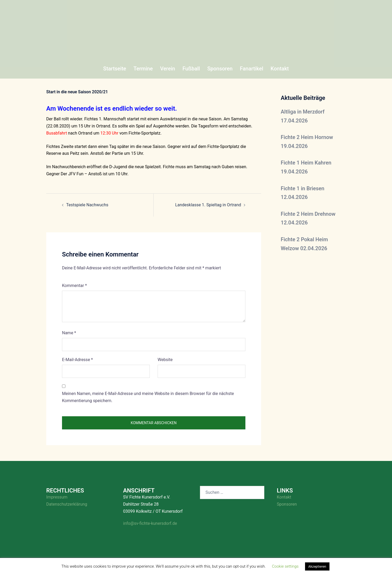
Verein (167, 69)
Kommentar (74, 286)
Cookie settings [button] (285, 566)
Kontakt (280, 69)
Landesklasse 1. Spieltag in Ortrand (208, 205)
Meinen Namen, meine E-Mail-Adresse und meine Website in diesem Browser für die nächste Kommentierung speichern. (148, 397)
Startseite (115, 69)
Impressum (57, 497)
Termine (143, 69)
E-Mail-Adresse (77, 360)
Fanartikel (252, 69)
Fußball (191, 69)
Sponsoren (220, 69)
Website (165, 360)
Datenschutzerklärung (67, 504)
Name (69, 333)
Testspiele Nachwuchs (87, 205)
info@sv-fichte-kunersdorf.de (150, 523)
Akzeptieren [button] (317, 566)
